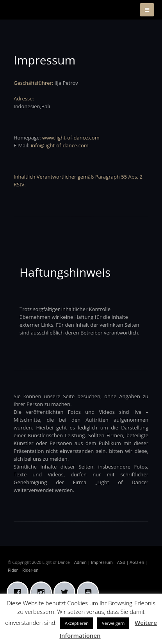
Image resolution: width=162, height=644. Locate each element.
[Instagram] (43, 592)
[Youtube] (90, 592)
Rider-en (30, 570)
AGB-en (137, 562)
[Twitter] (66, 592)
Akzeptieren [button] (77, 623)
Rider (13, 570)
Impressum (102, 562)
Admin (80, 562)
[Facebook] (20, 592)
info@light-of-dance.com (60, 145)
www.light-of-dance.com (71, 138)
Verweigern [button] (113, 623)
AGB (121, 562)
